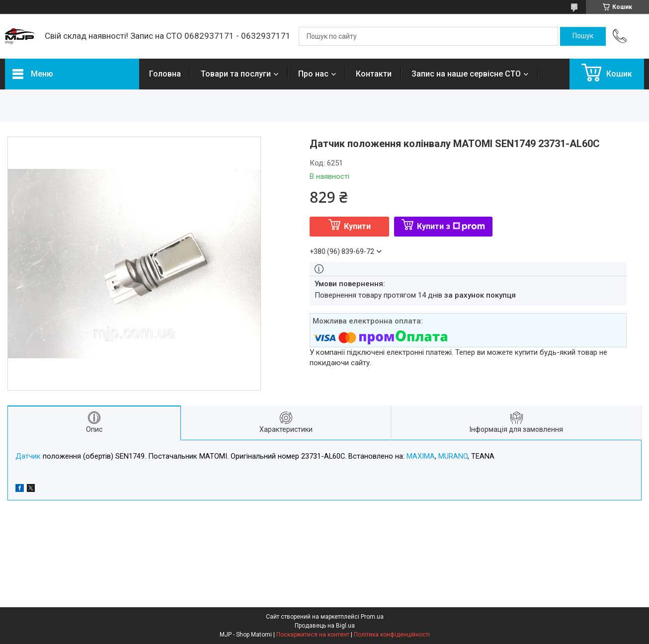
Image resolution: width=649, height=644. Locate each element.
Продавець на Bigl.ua (325, 626)
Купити (357, 226)
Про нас (313, 74)
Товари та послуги (236, 74)
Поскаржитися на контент (313, 635)
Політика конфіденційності (392, 635)
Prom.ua (372, 617)
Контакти (374, 74)
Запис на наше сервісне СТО (466, 74)
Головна (165, 74)
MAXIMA (421, 456)
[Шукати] (583, 36)
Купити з (451, 226)
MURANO (453, 456)
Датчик (28, 456)
